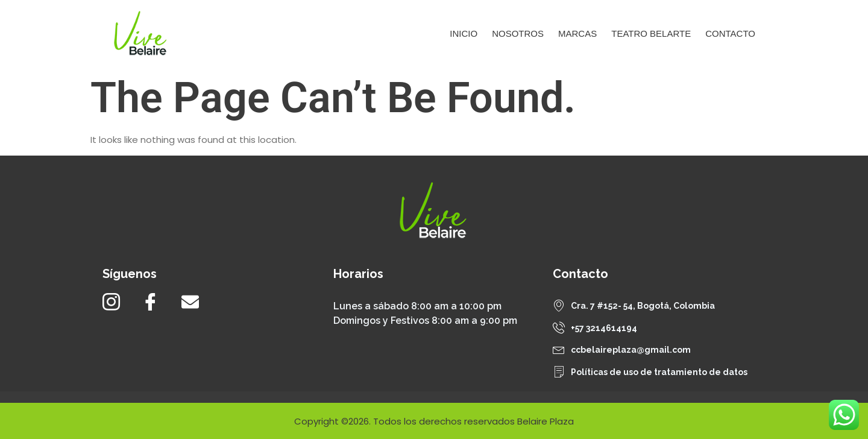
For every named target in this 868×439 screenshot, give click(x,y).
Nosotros (518, 33)
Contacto (730, 33)
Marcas (577, 33)
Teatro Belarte (651, 33)
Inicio (464, 33)
